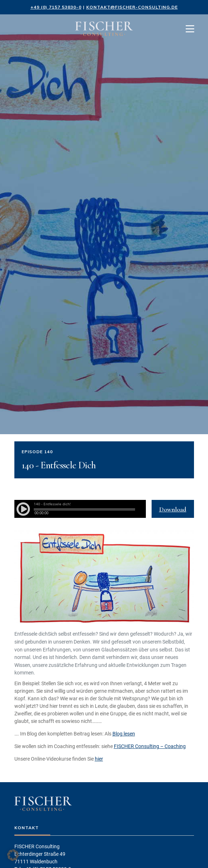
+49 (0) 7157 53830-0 (56, 7)
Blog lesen (124, 734)
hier (99, 759)
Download (173, 509)
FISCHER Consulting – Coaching (150, 746)
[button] (13, 855)
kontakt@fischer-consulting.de (132, 7)
